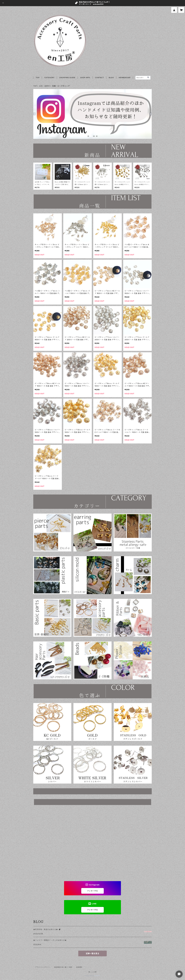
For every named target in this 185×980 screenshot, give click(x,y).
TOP (38, 78)
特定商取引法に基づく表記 (63, 967)
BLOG (111, 78)
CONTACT (99, 78)
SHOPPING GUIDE (67, 78)
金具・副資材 (44, 86)
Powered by (93, 976)
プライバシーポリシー (43, 967)
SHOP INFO (85, 78)
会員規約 (79, 967)
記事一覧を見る (92, 953)
